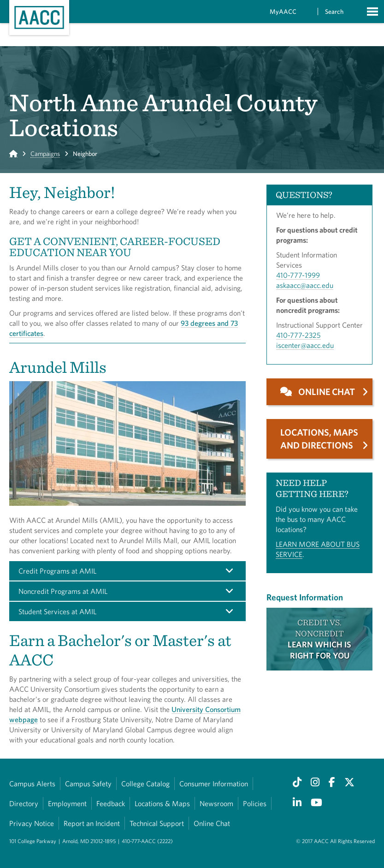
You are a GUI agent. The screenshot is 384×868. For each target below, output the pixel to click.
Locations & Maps (162, 803)
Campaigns (45, 154)
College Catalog (145, 784)
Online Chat (212, 823)
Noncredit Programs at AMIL (63, 591)
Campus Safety (88, 784)
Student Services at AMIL (57, 611)
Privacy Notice (32, 823)
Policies (255, 803)
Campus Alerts (32, 784)
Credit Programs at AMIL (57, 571)
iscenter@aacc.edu (305, 345)
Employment (67, 803)
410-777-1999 (298, 275)
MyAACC (283, 12)
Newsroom (216, 803)
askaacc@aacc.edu (305, 285)
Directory (24, 803)
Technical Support (157, 823)
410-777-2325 (298, 335)
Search (334, 12)
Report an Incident (92, 823)
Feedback (111, 803)
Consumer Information (214, 784)
